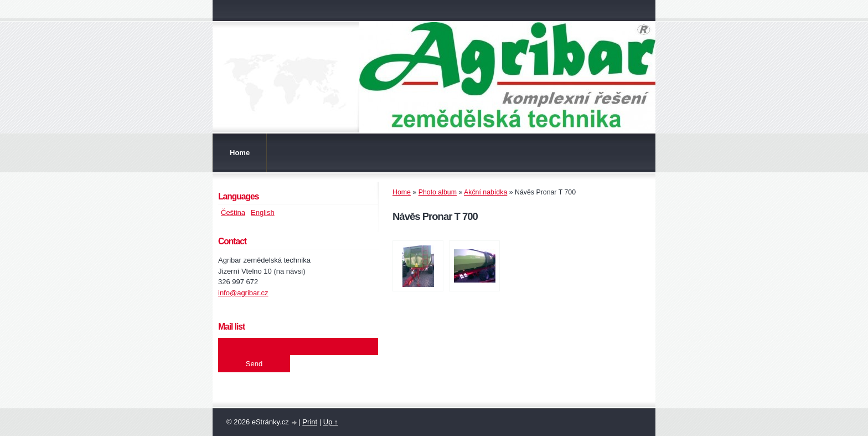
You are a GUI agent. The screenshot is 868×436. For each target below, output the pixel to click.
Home (240, 153)
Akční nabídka (485, 192)
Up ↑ (331, 422)
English (263, 212)
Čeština (233, 212)
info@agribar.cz (243, 293)
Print (310, 422)
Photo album (438, 192)
